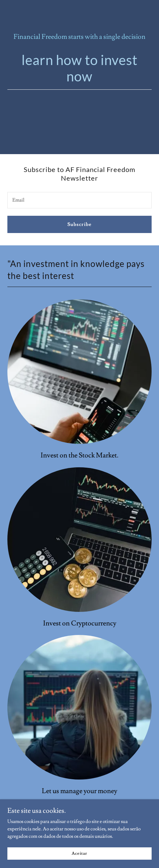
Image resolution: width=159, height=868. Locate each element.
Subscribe (79, 224)
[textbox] (79, 200)
